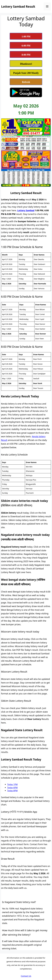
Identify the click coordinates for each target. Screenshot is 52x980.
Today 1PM (12, 784)
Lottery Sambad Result (18, 6)
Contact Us (26, 976)
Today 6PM (12, 788)
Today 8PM (12, 791)
